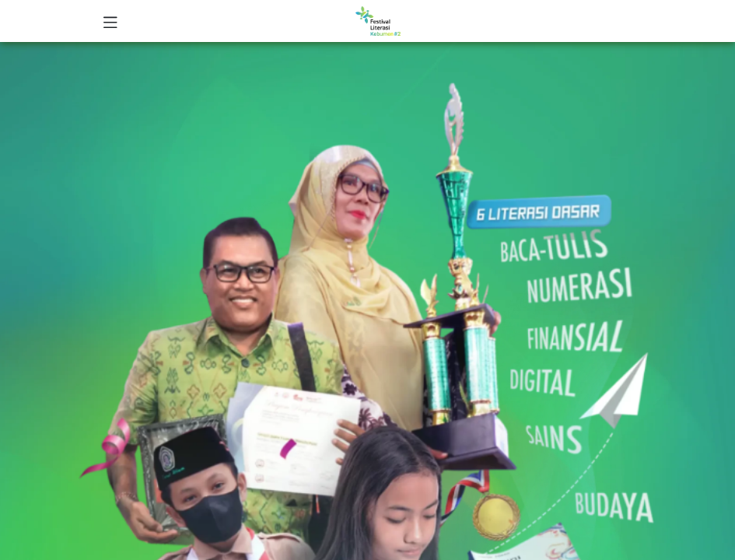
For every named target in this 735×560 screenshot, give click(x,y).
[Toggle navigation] (110, 21)
